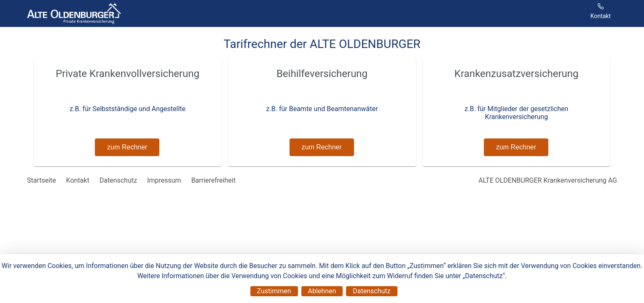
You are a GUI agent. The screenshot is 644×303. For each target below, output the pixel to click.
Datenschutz (372, 291)
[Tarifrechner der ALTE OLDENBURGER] (74, 13)
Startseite (42, 180)
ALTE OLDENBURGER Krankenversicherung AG (548, 180)
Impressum (164, 180)
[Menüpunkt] (601, 13)
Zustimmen (274, 291)
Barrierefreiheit (213, 180)
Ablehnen (322, 291)
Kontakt (78, 180)
